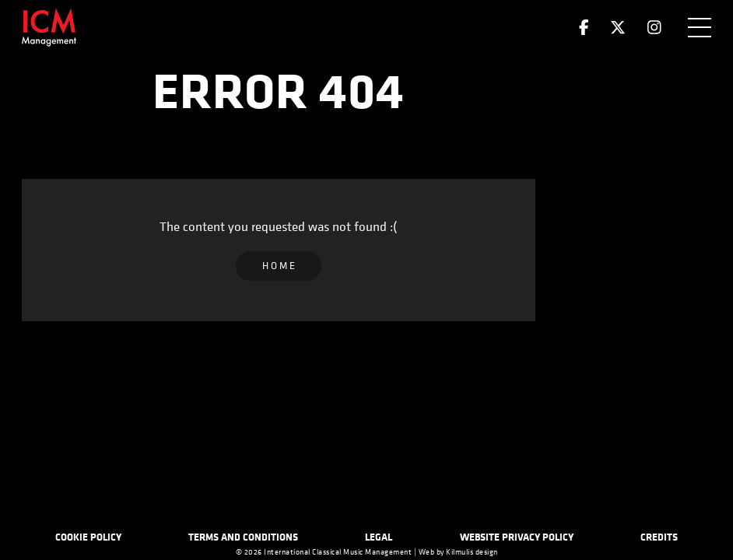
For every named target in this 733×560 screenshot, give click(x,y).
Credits (659, 537)
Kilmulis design (472, 552)
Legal (379, 537)
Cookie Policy (88, 537)
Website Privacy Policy (517, 537)
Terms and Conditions (243, 537)
